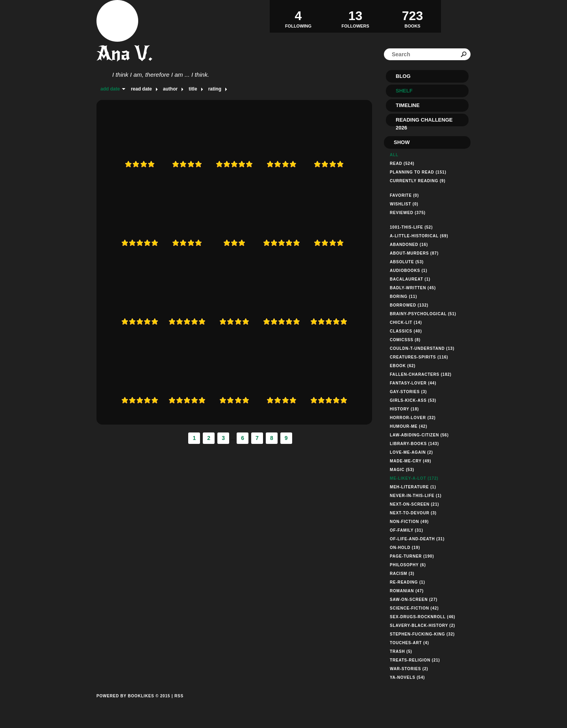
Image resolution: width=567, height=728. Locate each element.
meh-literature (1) (413, 487)
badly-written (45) (413, 288)
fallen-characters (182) (421, 374)
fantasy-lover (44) (413, 383)
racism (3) (402, 574)
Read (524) (402, 164)
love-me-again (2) (411, 452)
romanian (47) (407, 591)
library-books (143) (414, 444)
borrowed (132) (409, 305)
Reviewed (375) (408, 213)
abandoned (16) (409, 245)
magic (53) (402, 470)
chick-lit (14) (406, 322)
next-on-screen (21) (414, 504)
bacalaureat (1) (410, 279)
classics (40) (406, 331)
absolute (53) (407, 262)
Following (298, 16)
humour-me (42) (409, 426)
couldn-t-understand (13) (422, 348)
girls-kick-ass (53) (413, 400)
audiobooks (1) (409, 271)
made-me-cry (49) (410, 461)
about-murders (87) (414, 253)
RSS (179, 696)
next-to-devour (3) (413, 513)
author (170, 89)
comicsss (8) (405, 340)
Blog (403, 76)
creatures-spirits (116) (419, 357)
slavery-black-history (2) (422, 625)
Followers (355, 16)
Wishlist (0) (404, 204)
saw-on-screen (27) (414, 600)
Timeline (408, 105)
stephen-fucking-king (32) (422, 634)
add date (110, 89)
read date (141, 89)
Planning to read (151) (418, 172)
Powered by (133, 705)
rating (215, 89)
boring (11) (403, 297)
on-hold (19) (405, 548)
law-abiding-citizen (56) (419, 435)
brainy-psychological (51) (423, 314)
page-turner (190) (412, 556)
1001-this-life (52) (411, 227)
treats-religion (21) (415, 660)
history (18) (404, 409)
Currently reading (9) (418, 181)
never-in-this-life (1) (416, 496)
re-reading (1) (408, 582)
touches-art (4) (409, 643)
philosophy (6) (408, 565)
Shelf (404, 91)
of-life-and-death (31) (417, 539)
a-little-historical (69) (419, 236)
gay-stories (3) (408, 392)
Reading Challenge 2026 (424, 122)
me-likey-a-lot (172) (414, 478)
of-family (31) (407, 530)
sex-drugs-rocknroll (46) (422, 617)
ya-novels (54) (407, 677)
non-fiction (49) (409, 522)
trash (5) (401, 651)
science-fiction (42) (414, 608)
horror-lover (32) (413, 418)
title (193, 89)
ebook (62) (403, 366)
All (394, 155)
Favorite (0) (404, 195)
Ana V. (125, 53)
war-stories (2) (409, 669)
